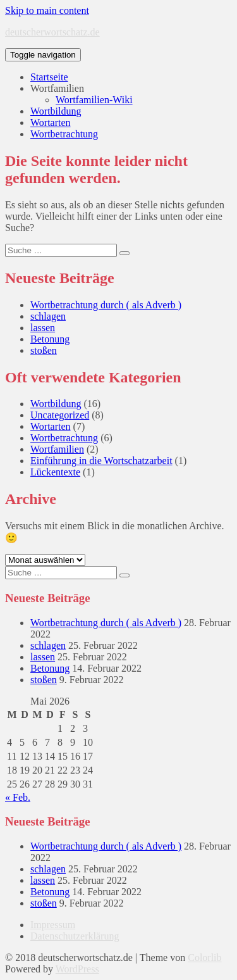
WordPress (77, 969)
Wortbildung (56, 111)
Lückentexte (55, 472)
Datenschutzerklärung (75, 936)
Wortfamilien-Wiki (94, 100)
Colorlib (204, 958)
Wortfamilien (57, 88)
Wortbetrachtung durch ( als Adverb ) (106, 305)
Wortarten (51, 123)
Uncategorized (60, 415)
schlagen (48, 316)
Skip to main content (47, 10)
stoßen (44, 350)
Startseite (49, 77)
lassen (43, 328)
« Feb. (18, 797)
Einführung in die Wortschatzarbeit (101, 461)
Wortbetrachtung (64, 134)
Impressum (53, 925)
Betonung (50, 339)
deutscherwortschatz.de (52, 32)
